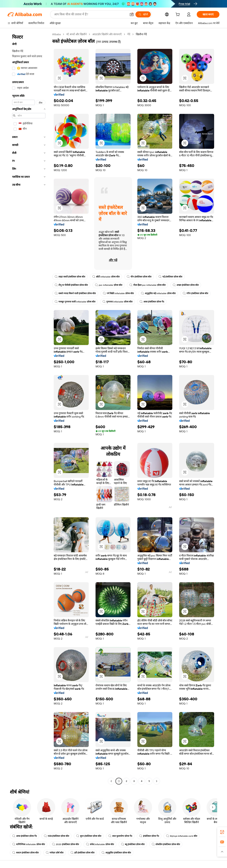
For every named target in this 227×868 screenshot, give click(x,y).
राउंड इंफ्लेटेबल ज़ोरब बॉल (56, 836)
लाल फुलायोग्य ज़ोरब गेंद (120, 836)
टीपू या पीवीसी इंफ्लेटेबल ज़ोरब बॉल (71, 285)
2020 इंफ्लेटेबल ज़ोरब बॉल (65, 844)
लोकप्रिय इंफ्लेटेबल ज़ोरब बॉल (166, 844)
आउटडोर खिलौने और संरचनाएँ (107, 34)
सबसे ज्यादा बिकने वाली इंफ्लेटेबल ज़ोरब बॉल (75, 293)
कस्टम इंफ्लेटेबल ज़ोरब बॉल (25, 853)
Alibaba (56, 34)
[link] (222, 832)
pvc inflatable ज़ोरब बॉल (109, 285)
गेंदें (129, 34)
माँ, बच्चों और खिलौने (77, 34)
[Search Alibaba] (90, 14)
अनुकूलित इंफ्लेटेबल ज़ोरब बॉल (116, 853)
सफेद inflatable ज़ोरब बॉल (100, 844)
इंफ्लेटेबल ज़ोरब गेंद (149, 836)
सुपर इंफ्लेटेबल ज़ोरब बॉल (89, 836)
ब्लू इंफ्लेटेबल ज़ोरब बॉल (133, 844)
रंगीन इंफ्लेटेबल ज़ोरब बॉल (195, 293)
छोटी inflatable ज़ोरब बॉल (106, 277)
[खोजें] (143, 14)
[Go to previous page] (111, 781)
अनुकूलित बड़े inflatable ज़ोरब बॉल (158, 293)
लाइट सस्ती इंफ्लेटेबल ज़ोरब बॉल (70, 277)
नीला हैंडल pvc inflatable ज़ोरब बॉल (147, 285)
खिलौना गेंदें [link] (141, 34)
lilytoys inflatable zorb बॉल (182, 836)
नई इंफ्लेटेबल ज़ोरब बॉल (170, 277)
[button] (132, 14)
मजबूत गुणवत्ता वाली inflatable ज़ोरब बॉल (75, 302)
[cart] (178, 15)
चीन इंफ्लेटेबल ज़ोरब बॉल (139, 277)
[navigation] (29, 408)
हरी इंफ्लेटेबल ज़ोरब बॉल (82, 853)
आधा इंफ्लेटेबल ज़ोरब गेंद (152, 302)
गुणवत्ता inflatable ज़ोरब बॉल (117, 302)
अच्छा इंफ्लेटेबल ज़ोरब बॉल (186, 285)
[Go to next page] (157, 781)
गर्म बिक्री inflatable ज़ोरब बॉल (118, 293)
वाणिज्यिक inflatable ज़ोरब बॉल (29, 844)
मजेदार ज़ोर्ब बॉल (55, 853)
